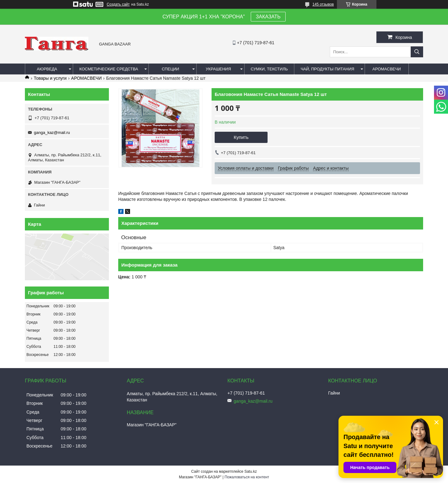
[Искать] (417, 52)
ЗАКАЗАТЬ (268, 17)
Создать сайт (118, 4)
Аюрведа (47, 69)
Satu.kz (250, 471)
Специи (170, 69)
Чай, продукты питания (327, 69)
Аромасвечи (387, 69)
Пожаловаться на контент (247, 477)
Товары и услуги (50, 78)
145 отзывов (323, 4)
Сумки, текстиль (269, 69)
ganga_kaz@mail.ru (52, 133)
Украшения (218, 69)
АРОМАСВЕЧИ (86, 78)
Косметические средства (109, 69)
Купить (241, 137)
